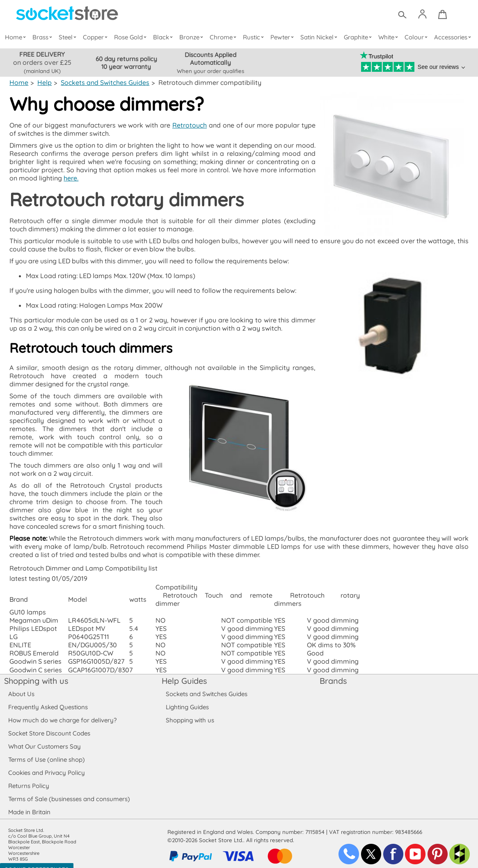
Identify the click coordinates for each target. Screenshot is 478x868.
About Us (21, 686)
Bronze (192, 37)
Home (17, 37)
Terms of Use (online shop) (46, 751)
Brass (44, 37)
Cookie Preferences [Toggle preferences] (37, 861)
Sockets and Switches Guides (104, 82)
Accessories (453, 37)
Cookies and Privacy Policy (46, 764)
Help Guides (184, 673)
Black (164, 37)
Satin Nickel (319, 37)
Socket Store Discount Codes (49, 725)
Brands (333, 673)
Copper (96, 37)
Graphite (358, 37)
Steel (69, 37)
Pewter (283, 37)
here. (61, 178)
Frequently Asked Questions (48, 699)
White (389, 37)
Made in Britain (30, 804)
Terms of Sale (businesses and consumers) (69, 791)
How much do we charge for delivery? (62, 712)
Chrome (224, 37)
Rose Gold (132, 37)
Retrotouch (190, 125)
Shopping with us (36, 673)
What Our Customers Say (44, 738)
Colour (417, 37)
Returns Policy (28, 778)
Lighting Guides (188, 699)
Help (44, 82)
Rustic (254, 37)
